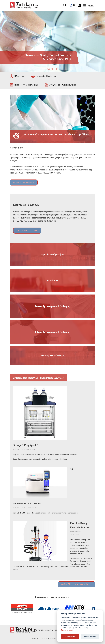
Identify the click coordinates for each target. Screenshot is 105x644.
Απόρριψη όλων (90, 637)
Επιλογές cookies (68, 630)
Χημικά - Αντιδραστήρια (53, 255)
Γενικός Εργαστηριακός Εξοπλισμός (52, 306)
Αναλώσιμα (52, 281)
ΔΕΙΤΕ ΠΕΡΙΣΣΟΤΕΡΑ (23, 183)
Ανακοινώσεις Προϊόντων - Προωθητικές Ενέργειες (38, 378)
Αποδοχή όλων (70, 637)
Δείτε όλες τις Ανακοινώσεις (78, 584)
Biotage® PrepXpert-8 (26, 445)
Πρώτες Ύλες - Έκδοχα (52, 356)
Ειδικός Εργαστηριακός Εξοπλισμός (53, 332)
